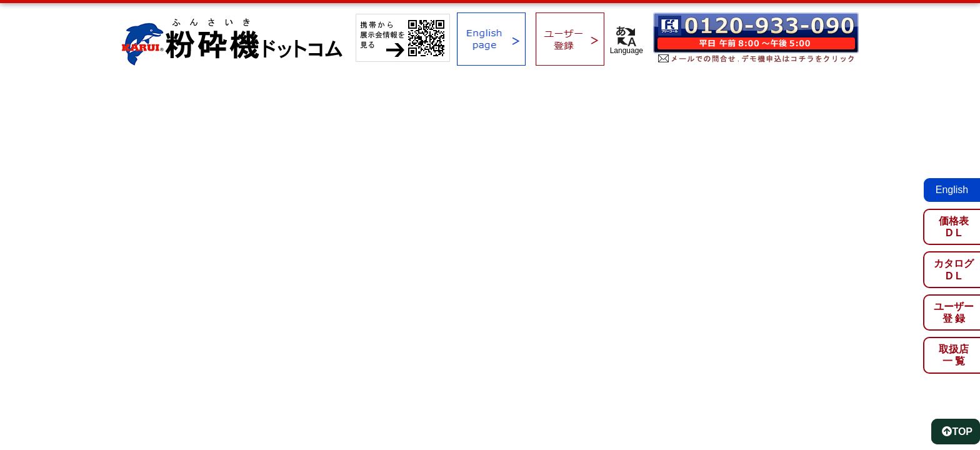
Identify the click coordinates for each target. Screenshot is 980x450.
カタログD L (954, 269)
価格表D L (954, 227)
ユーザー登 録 (954, 312)
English (952, 190)
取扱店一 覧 (954, 355)
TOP (957, 432)
